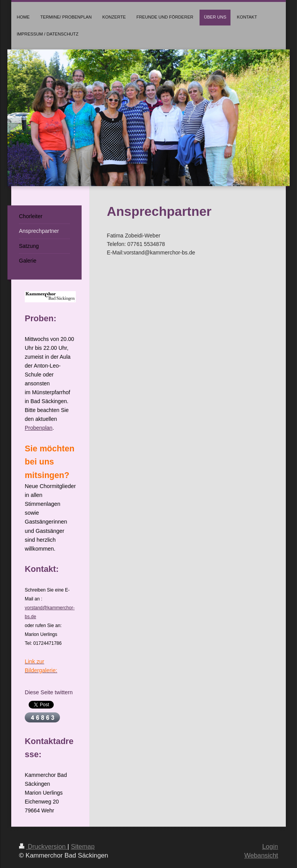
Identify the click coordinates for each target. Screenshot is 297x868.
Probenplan (39, 428)
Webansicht (261, 855)
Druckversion (43, 847)
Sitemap (83, 847)
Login (270, 847)
